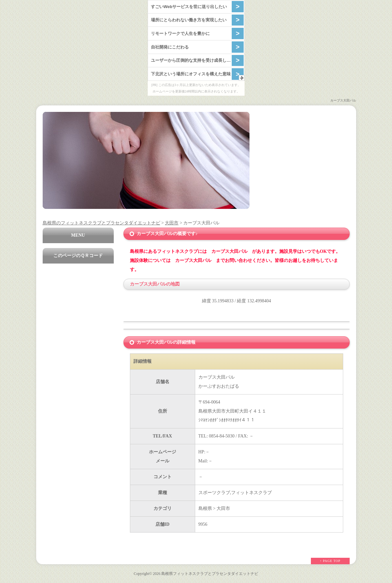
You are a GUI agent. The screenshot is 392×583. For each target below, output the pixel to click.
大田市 (172, 223)
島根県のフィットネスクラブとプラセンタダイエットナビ (101, 223)
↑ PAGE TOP (330, 561)
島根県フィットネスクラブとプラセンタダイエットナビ (210, 574)
